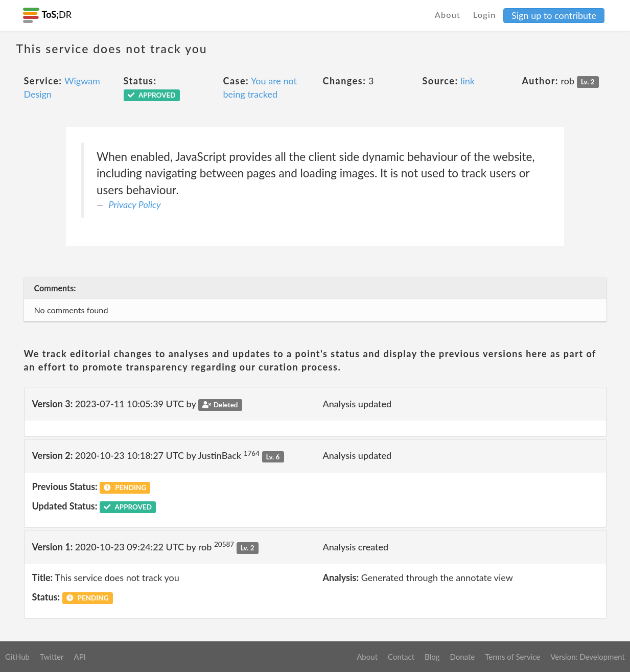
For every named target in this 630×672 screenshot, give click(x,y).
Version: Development (588, 657)
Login (485, 15)
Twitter (52, 657)
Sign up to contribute (554, 15)
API (79, 657)
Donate (462, 657)
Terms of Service (512, 657)
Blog (432, 657)
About (448, 15)
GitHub (17, 657)
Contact (401, 657)
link (468, 81)
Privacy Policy (135, 204)
